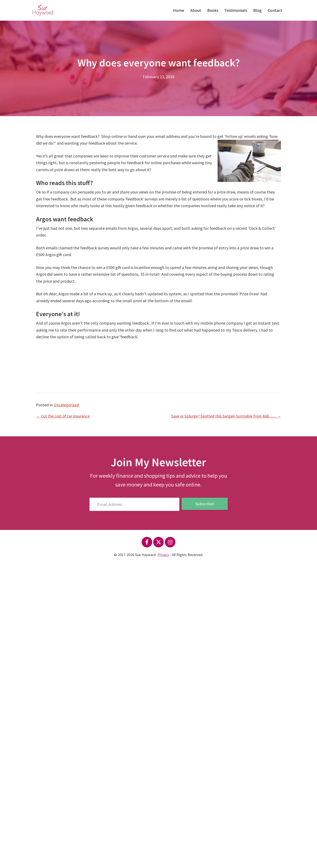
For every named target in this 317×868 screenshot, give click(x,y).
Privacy (163, 555)
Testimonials (236, 10)
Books (213, 10)
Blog (257, 10)
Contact (275, 10)
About (196, 10)
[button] (147, 542)
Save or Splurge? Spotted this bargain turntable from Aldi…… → (223, 416)
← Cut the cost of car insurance (64, 416)
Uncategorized (67, 405)
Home (179, 10)
